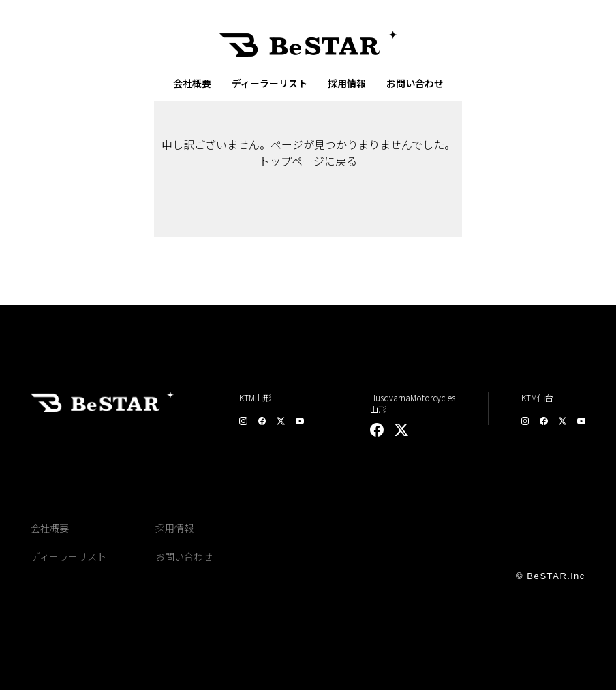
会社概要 (192, 83)
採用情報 (347, 83)
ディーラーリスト (269, 83)
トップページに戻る (308, 161)
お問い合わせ (415, 83)
